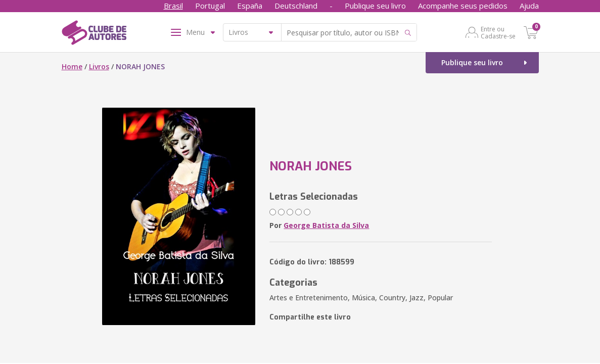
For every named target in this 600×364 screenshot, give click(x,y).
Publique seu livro (375, 6)
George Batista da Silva (326, 225)
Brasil (173, 6)
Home (72, 66)
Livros (99, 66)
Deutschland (296, 6)
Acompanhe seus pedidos (463, 6)
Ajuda (529, 6)
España (250, 6)
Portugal (210, 6)
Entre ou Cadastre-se (498, 32)
